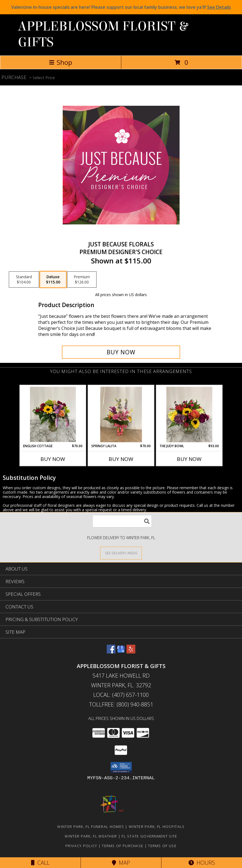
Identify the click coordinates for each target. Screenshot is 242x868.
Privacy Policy (81, 846)
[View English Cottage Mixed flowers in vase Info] (53, 414)
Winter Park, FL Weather (91, 836)
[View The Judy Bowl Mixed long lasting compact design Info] (189, 414)
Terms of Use (162, 846)
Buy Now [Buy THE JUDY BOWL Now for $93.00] (189, 459)
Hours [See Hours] (202, 863)
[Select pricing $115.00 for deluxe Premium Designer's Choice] (53, 280)
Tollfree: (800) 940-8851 (121, 704)
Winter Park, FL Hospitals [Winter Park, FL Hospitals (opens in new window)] (157, 827)
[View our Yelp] (131, 652)
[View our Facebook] (111, 652)
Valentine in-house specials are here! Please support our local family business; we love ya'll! (121, 7)
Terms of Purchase (123, 846)
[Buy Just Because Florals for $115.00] (121, 352)
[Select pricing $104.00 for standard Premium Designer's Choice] (24, 280)
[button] (121, 767)
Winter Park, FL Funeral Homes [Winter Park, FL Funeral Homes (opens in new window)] (91, 827)
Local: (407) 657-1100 (121, 695)
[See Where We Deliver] (121, 553)
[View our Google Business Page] (121, 652)
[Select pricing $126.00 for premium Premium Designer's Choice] (82, 280)
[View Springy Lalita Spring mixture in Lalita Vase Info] (121, 414)
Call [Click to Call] (40, 863)
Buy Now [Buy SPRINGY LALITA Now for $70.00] (121, 459)
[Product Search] (122, 521)
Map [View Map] (121, 863)
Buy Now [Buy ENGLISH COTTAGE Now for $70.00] (53, 459)
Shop (61, 62)
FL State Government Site (149, 836)
